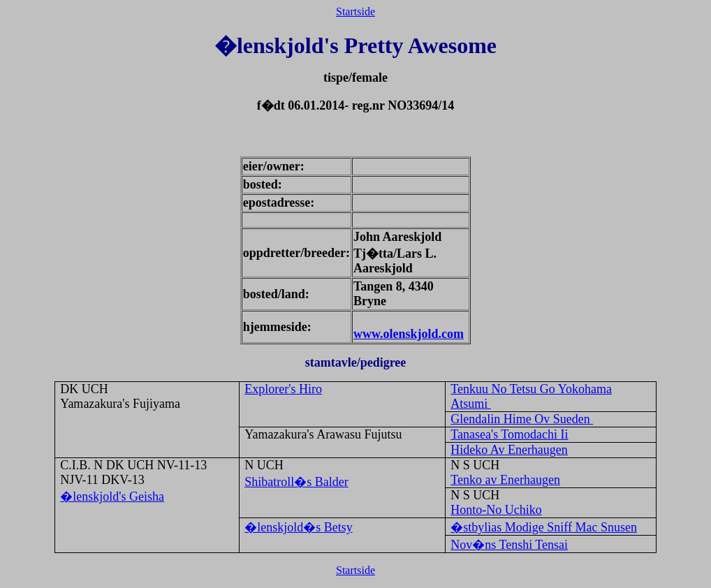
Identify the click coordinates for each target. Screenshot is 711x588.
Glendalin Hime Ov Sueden (522, 419)
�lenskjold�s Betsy (299, 527)
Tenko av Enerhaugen (505, 480)
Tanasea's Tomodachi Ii (509, 434)
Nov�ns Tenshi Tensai (509, 545)
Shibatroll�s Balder (296, 482)
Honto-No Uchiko (496, 510)
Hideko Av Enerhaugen (509, 450)
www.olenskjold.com (409, 334)
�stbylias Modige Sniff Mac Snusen (544, 527)
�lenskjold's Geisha (112, 497)
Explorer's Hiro (283, 389)
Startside (355, 12)
